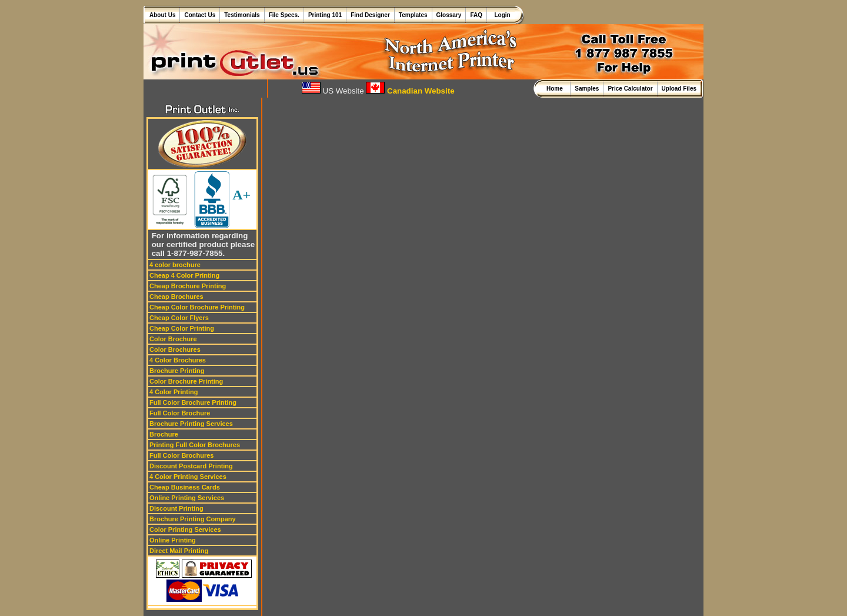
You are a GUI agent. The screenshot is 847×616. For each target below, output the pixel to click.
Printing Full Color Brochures (195, 445)
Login (501, 15)
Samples (587, 89)
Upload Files (679, 89)
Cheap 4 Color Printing (184, 275)
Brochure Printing (177, 371)
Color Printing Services (185, 530)
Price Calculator (630, 89)
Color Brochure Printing (186, 381)
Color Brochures (175, 349)
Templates (413, 15)
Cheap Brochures (176, 297)
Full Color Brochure (180, 413)
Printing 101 (325, 15)
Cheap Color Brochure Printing (197, 307)
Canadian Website (410, 91)
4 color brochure (175, 265)
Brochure (164, 434)
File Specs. (284, 15)
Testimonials (242, 15)
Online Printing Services (187, 498)
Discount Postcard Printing (191, 466)
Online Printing (173, 540)
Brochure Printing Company (193, 519)
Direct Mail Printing (179, 551)
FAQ (476, 15)
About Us (162, 15)
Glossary (449, 15)
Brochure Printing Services (191, 424)
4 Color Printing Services (188, 477)
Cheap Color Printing (182, 328)
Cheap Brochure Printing (188, 286)
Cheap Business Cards (185, 487)
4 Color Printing (174, 392)
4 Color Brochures (178, 360)
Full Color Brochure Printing (193, 402)
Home (556, 89)
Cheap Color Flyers (179, 318)
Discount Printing (176, 508)
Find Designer (370, 15)
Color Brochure (173, 339)
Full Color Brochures (181, 455)
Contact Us (200, 15)
